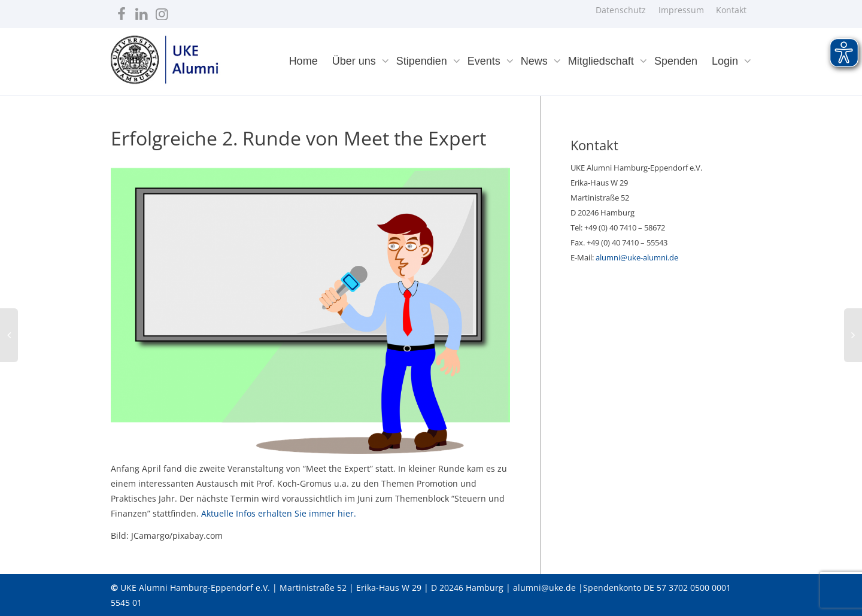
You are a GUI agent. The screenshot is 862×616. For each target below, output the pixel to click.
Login (726, 61)
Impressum (681, 10)
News (536, 61)
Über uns (356, 61)
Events (485, 61)
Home (303, 61)
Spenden (676, 61)
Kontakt (731, 10)
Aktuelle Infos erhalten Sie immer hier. (279, 513)
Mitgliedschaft (603, 61)
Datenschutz (621, 10)
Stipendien (423, 61)
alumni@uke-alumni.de (637, 257)
